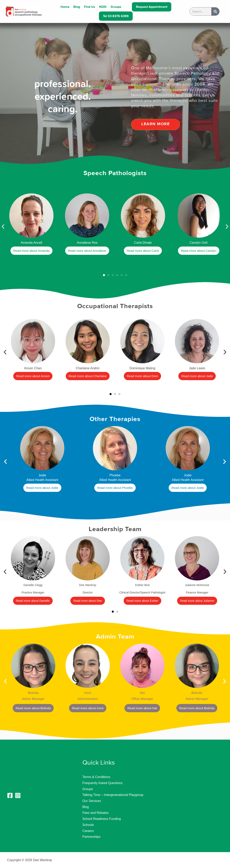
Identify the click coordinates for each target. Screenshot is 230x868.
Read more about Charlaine (88, 376)
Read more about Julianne (197, 601)
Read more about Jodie (42, 488)
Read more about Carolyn (199, 251)
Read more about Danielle (33, 601)
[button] (3, 227)
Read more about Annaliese (87, 251)
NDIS (103, 7)
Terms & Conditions (96, 777)
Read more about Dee (88, 601)
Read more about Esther (142, 601)
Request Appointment (152, 7)
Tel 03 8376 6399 (116, 16)
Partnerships (91, 837)
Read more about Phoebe (115, 488)
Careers (88, 831)
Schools (88, 825)
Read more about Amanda (31, 251)
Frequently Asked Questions (103, 783)
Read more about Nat (142, 708)
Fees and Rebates (96, 813)
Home (65, 7)
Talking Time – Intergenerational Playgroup (113, 795)
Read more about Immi (88, 708)
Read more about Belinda (33, 708)
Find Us (90, 7)
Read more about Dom (142, 376)
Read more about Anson (33, 376)
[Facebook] (10, 795)
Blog (77, 7)
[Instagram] (18, 795)
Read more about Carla (143, 251)
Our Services (92, 801)
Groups (116, 7)
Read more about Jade (197, 376)
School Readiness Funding (102, 819)
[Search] (215, 11)
